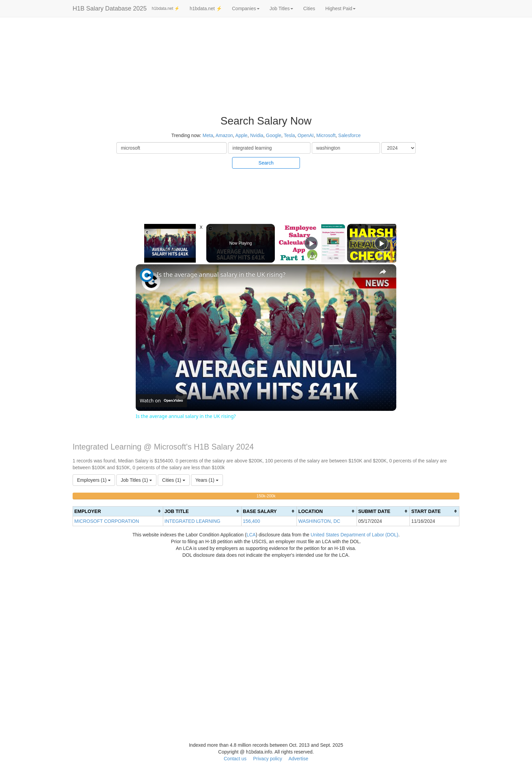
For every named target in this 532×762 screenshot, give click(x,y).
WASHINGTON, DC (319, 521)
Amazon (224, 135)
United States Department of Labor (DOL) (355, 535)
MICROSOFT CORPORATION (107, 521)
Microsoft (326, 135)
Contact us (235, 759)
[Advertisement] (488, 122)
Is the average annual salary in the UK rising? (221, 274)
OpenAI (306, 135)
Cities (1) (174, 480)
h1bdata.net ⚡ (166, 8)
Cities (309, 8)
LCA (251, 535)
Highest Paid (340, 8)
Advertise (298, 759)
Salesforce (349, 135)
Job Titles (281, 8)
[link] (147, 275)
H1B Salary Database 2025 (110, 8)
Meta (208, 135)
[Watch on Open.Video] (161, 401)
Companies (246, 8)
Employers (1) (94, 480)
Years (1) (207, 480)
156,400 (252, 521)
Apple (242, 135)
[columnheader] (118, 511)
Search (266, 163)
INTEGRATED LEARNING (193, 521)
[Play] (311, 243)
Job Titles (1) (136, 480)
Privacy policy (268, 759)
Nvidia (257, 135)
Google (274, 135)
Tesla (290, 135)
